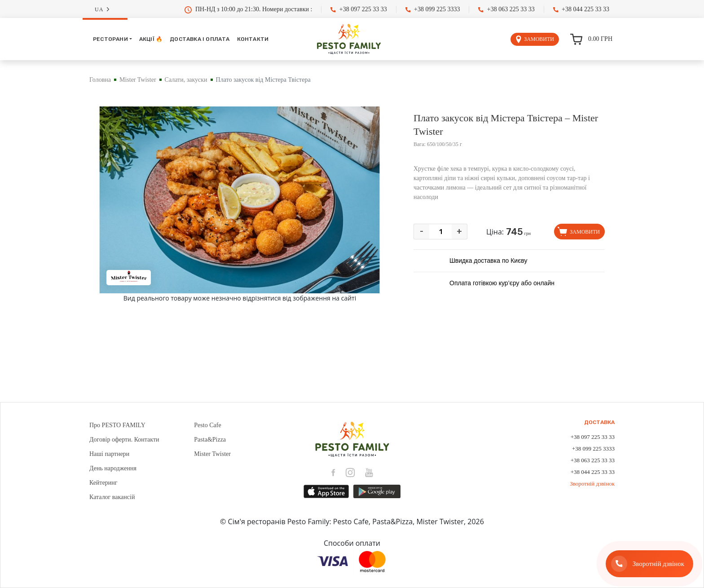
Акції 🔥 (151, 39)
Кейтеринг (103, 483)
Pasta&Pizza (210, 440)
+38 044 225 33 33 (581, 9)
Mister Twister (138, 80)
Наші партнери (109, 454)
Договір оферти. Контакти (124, 440)
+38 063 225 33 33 (506, 9)
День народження (113, 468)
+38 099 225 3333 (433, 9)
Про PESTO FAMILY (117, 425)
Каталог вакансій (112, 497)
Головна (100, 80)
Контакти (253, 39)
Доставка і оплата (200, 39)
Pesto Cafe (207, 425)
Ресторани (110, 39)
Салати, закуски (186, 80)
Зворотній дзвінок (592, 484)
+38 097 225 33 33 (359, 9)
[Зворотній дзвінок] (649, 564)
